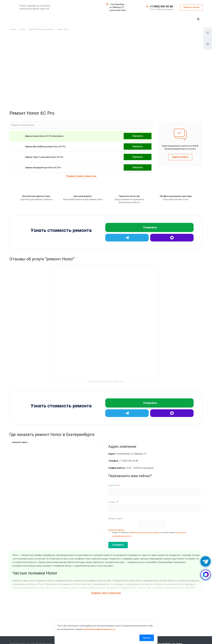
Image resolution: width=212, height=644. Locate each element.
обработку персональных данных (144, 532)
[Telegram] (127, 238)
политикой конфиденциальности (99, 629)
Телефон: (113, 502)
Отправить (118, 545)
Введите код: (115, 519)
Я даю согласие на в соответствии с (149, 534)
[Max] (172, 238)
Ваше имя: (114, 486)
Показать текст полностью (106, 593)
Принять (147, 638)
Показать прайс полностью (81, 176)
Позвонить (150, 227)
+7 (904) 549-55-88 (161, 6)
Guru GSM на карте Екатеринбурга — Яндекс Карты (106, 381)
